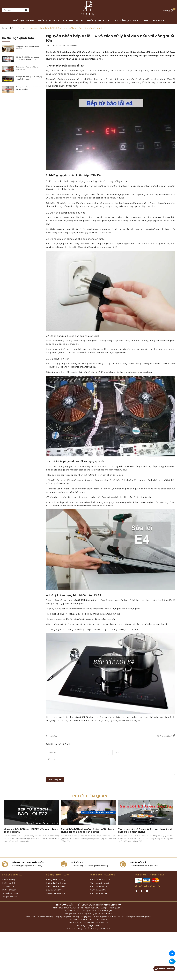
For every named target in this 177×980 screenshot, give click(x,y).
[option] (31, 825)
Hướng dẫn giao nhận (55, 886)
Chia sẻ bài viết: (165, 736)
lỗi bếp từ (54, 736)
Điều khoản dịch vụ (54, 890)
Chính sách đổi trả (98, 890)
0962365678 (139, 866)
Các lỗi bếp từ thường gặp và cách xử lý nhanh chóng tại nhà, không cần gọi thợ (87, 831)
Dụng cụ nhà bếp (9, 897)
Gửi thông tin (55, 780)
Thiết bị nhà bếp (9, 880)
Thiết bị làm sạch (9, 890)
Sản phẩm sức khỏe (10, 893)
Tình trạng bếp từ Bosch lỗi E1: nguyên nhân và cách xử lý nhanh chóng (145, 831)
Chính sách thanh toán (100, 880)
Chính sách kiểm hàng (100, 886)
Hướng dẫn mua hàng (56, 880)
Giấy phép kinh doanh (55, 893)
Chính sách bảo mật (99, 893)
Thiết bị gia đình (9, 883)
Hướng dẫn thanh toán (56, 883)
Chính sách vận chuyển (100, 883)
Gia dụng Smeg (9, 886)
